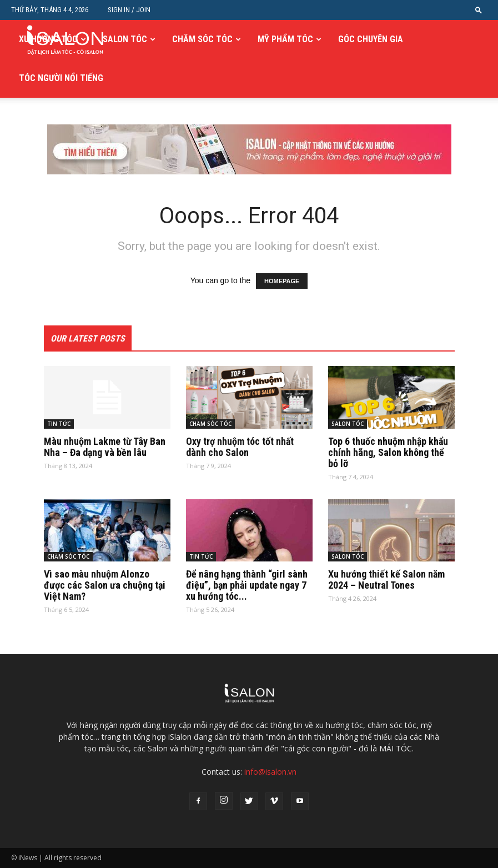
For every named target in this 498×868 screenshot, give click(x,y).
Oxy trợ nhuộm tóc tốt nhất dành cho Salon (240, 447)
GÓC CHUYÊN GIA (371, 39)
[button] (479, 10)
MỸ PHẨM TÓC (285, 39)
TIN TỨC (59, 424)
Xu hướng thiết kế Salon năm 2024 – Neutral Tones (386, 579)
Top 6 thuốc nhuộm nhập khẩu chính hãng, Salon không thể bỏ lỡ (388, 452)
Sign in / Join (129, 10)
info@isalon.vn (270, 772)
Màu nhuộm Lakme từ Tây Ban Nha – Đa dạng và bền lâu (105, 447)
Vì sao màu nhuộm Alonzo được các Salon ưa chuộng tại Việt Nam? (105, 585)
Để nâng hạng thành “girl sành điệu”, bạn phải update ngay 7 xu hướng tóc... (247, 585)
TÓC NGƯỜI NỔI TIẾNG (61, 78)
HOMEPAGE (282, 281)
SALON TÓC (125, 39)
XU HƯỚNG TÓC (48, 39)
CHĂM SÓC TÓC (202, 39)
